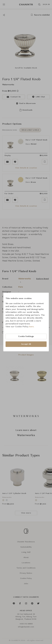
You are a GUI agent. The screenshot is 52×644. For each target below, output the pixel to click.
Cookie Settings (26, 336)
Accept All (26, 344)
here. (32, 327)
